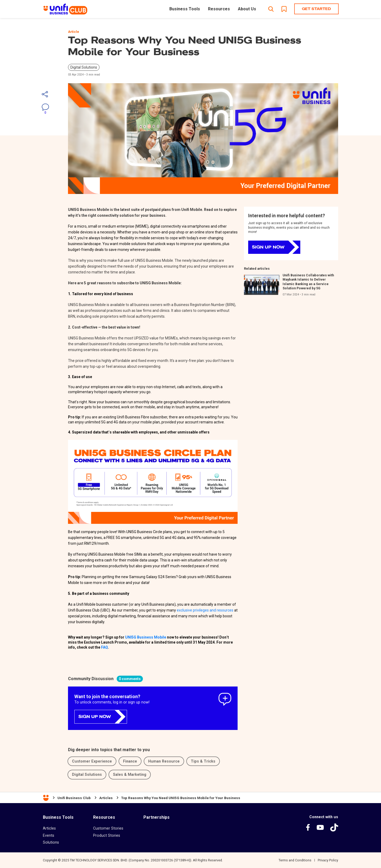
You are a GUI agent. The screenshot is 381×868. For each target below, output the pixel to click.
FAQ (105, 647)
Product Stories (107, 835)
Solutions (51, 842)
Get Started (316, 9)
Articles (106, 798)
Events (49, 835)
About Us (247, 9)
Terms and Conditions (295, 860)
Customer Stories (108, 828)
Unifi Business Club (74, 798)
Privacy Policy (328, 860)
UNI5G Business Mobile (146, 637)
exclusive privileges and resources (205, 610)
